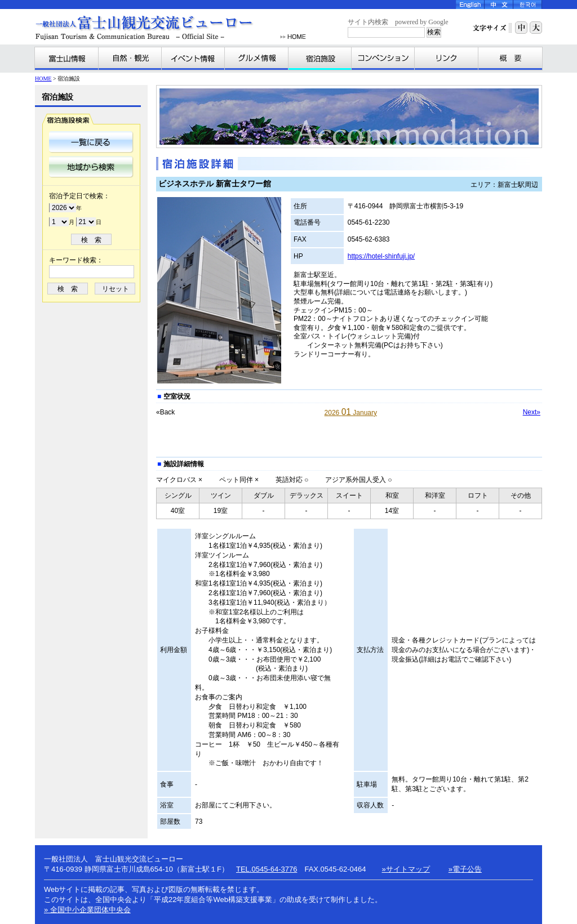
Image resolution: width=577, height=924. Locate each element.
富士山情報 (67, 59)
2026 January (351, 413)
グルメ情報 (257, 59)
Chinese (499, 5)
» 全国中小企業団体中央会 (87, 910)
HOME (293, 37)
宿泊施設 (320, 59)
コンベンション (383, 59)
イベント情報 (193, 59)
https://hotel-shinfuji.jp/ (381, 256)
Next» (532, 412)
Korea (528, 5)
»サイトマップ (406, 869)
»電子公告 (465, 869)
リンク (447, 59)
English (470, 5)
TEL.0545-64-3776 (267, 869)
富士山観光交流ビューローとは (510, 59)
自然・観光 (130, 59)
